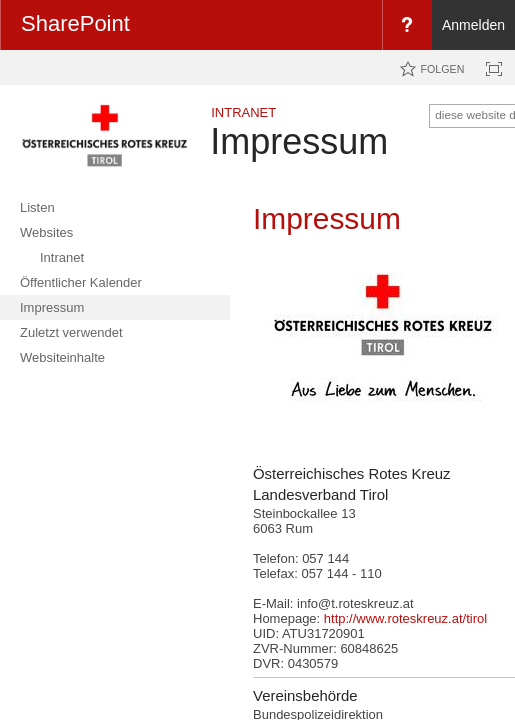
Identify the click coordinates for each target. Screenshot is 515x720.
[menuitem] (407, 25)
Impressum (299, 141)
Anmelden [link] (473, 25)
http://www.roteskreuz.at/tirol (405, 618)
